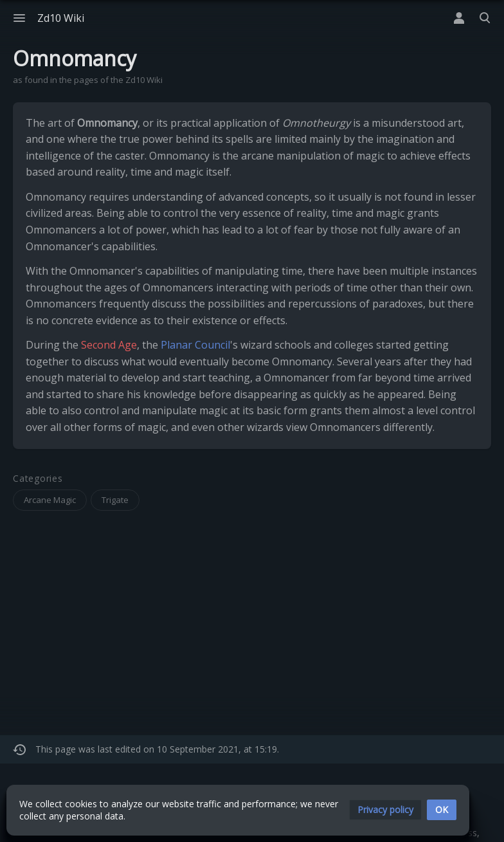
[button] (385, 810)
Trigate (115, 500)
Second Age (109, 345)
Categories (38, 479)
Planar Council (195, 345)
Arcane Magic (50, 500)
